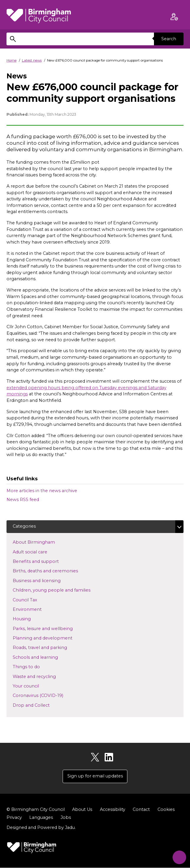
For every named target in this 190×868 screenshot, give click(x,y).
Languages (41, 818)
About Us (82, 810)
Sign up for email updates (95, 776)
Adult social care (39, 552)
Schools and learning (45, 657)
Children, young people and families (61, 590)
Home (12, 60)
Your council (35, 686)
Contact (141, 810)
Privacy (14, 818)
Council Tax (34, 600)
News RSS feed (23, 500)
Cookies (166, 810)
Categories (24, 526)
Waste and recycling (44, 676)
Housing (31, 619)
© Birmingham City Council (36, 810)
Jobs (66, 818)
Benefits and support (45, 561)
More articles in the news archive (42, 491)
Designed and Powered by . (41, 828)
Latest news (32, 60)
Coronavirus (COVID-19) (47, 695)
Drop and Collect (41, 705)
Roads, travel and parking (49, 648)
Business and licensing (46, 580)
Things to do (36, 667)
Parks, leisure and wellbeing (52, 628)
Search (169, 39)
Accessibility (113, 810)
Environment (37, 609)
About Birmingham (43, 542)
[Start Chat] (178, 856)
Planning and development (52, 638)
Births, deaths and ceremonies (55, 571)
